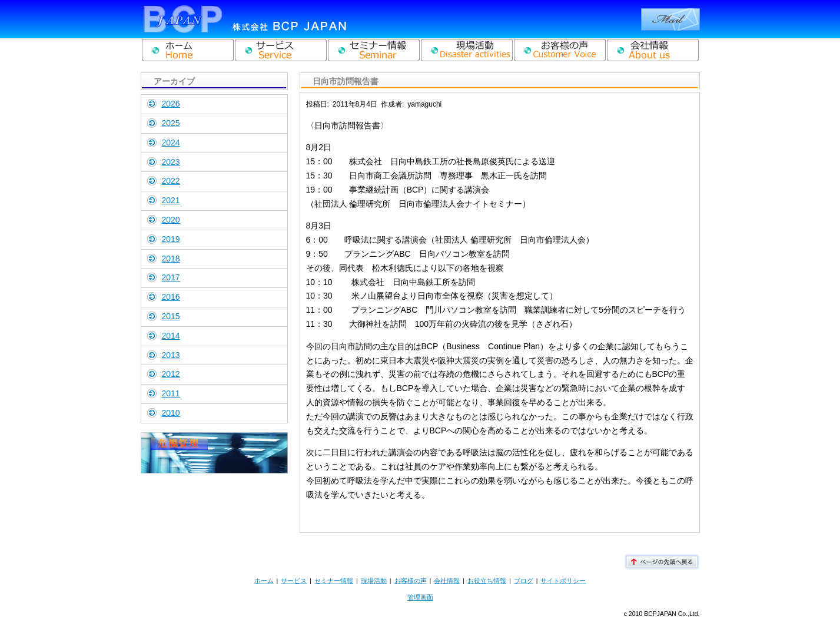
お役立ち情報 (487, 581)
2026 (171, 104)
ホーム (264, 581)
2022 (171, 181)
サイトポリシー (563, 581)
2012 (171, 374)
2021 (171, 200)
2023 (171, 162)
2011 (171, 393)
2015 (171, 316)
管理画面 (420, 597)
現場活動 (374, 581)
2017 (171, 277)
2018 (171, 259)
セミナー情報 (334, 581)
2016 (171, 297)
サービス (294, 581)
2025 (171, 123)
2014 (171, 336)
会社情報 (447, 581)
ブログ (524, 581)
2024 (171, 143)
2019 (171, 239)
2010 (171, 413)
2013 (171, 355)
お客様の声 (411, 581)
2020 (171, 220)
